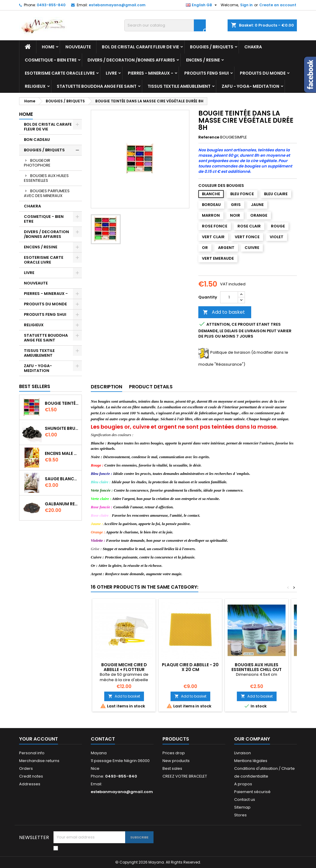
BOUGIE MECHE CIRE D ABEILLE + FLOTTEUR (124, 667)
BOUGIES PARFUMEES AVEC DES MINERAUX (47, 193)
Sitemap (242, 807)
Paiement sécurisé (252, 792)
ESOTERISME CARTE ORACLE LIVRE (60, 73)
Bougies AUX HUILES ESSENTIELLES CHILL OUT (257, 667)
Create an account (278, 5)
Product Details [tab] (151, 387)
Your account (39, 739)
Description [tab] (106, 387)
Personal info (32, 753)
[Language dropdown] (202, 5)
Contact (103, 739)
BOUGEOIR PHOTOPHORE (37, 163)
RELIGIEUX (35, 86)
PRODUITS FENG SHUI (207, 73)
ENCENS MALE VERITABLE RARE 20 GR (62, 453)
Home (48, 47)
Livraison (243, 753)
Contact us (245, 799)
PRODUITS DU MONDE (263, 73)
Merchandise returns (39, 761)
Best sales (172, 768)
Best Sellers (35, 386)
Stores (240, 815)
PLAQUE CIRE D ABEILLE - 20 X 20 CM (190, 667)
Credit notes (31, 776)
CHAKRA (253, 47)
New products (176, 761)
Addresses (30, 784)
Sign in (246, 5)
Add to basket (224, 312)
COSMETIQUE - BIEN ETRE (51, 60)
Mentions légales (251, 761)
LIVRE (111, 73)
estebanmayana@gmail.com (117, 5)
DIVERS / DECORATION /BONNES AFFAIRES (131, 60)
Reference (209, 137)
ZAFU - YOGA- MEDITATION (250, 86)
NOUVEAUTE (78, 47)
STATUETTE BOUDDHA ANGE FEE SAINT (97, 86)
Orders (26, 768)
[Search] (165, 25)
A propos (243, 784)
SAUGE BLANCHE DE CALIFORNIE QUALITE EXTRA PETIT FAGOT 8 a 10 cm (62, 479)
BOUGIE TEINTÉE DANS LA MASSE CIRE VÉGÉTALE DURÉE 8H (62, 403)
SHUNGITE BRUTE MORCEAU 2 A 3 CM (62, 428)
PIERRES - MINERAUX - (151, 73)
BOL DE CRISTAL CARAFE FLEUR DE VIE (140, 47)
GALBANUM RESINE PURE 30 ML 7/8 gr (62, 504)
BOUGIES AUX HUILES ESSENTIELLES (46, 178)
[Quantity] (229, 297)
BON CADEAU (37, 140)
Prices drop (174, 753)
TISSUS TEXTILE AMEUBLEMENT (179, 86)
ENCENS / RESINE (203, 60)
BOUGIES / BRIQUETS (212, 47)
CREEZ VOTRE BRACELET (185, 776)
